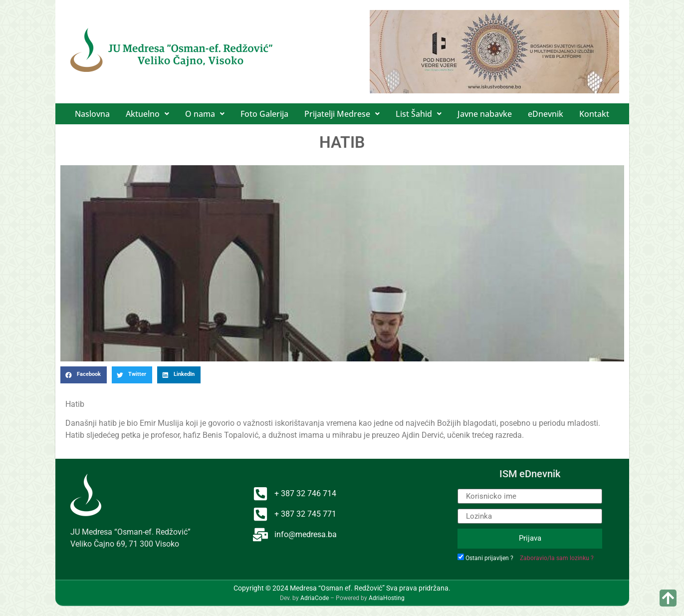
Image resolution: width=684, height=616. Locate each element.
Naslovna (92, 114)
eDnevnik (546, 114)
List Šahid (419, 114)
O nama (205, 114)
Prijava (530, 538)
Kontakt (594, 114)
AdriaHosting (387, 598)
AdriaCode (315, 598)
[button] (147, 114)
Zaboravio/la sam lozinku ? (557, 558)
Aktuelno (147, 114)
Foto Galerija (264, 114)
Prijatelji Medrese (342, 114)
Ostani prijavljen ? (489, 558)
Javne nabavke (485, 114)
